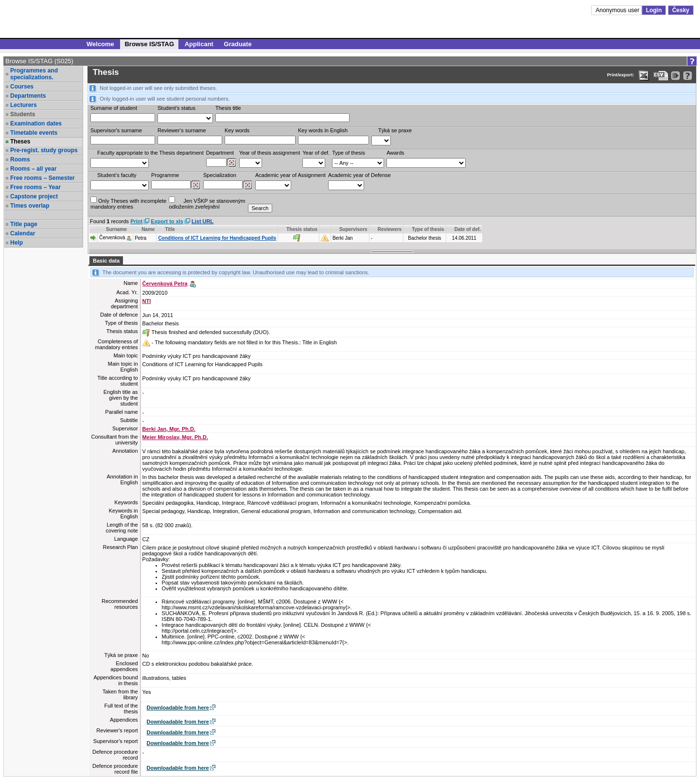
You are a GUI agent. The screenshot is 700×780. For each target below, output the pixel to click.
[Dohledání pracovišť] (232, 163)
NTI (147, 301)
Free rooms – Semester (43, 178)
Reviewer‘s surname (182, 130)
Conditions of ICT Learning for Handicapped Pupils (217, 238)
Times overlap (30, 206)
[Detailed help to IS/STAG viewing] (688, 76)
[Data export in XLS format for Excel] (644, 76)
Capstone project (34, 196)
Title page (24, 224)
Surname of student (114, 108)
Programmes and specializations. (34, 74)
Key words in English (323, 130)
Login (654, 10)
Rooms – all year (33, 169)
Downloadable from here (178, 708)
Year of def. (316, 153)
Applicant (199, 44)
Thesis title (228, 108)
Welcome (100, 44)
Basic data (106, 261)
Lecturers (24, 105)
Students (23, 114)
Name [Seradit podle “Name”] (148, 229)
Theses (20, 142)
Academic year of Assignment (290, 175)
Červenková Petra (165, 284)
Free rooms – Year (35, 187)
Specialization (220, 175)
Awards (395, 153)
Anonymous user (618, 10)
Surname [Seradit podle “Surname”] (116, 229)
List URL (202, 221)
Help (17, 243)
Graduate (238, 44)
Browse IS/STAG (149, 44)
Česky (681, 10)
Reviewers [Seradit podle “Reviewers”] (390, 229)
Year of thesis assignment (270, 153)
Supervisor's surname (116, 130)
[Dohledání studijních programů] (196, 185)
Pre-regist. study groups (44, 150)
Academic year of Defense (359, 175)
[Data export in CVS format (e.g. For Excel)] (661, 76)
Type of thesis (349, 153)
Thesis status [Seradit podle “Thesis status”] (302, 229)
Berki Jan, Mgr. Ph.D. (169, 429)
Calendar (23, 233)
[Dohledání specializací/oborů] (248, 185)
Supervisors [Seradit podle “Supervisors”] (353, 229)
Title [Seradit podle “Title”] (170, 229)
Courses (22, 87)
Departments (28, 96)
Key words (237, 130)
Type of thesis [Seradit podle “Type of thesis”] (428, 229)
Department (220, 153)
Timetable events (34, 133)
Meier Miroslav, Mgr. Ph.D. (175, 437)
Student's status (176, 108)
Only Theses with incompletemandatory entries (128, 203)
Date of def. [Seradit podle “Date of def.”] (468, 229)
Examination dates (36, 124)
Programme (165, 175)
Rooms (20, 160)
